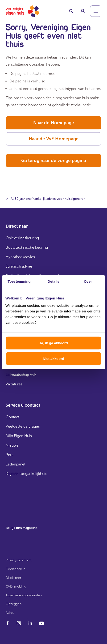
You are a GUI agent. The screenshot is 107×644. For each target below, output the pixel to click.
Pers (9, 455)
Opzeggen (14, 604)
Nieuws (12, 445)
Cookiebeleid (16, 569)
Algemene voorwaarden (24, 595)
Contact (12, 417)
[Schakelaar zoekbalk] (71, 11)
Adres (10, 613)
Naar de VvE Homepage (54, 139)
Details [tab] (53, 281)
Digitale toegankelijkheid (27, 474)
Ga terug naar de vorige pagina (54, 160)
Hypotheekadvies (20, 257)
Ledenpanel (15, 464)
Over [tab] (88, 281)
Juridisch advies (19, 266)
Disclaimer (13, 578)
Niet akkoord (54, 358)
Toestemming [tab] (19, 281)
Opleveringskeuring (22, 238)
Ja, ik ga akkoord (53, 343)
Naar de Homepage (54, 123)
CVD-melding (16, 586)
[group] (82, 11)
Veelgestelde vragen (23, 426)
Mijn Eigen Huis (19, 436)
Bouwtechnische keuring (27, 247)
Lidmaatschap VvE (21, 375)
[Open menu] (96, 11)
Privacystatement (19, 560)
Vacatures (14, 384)
